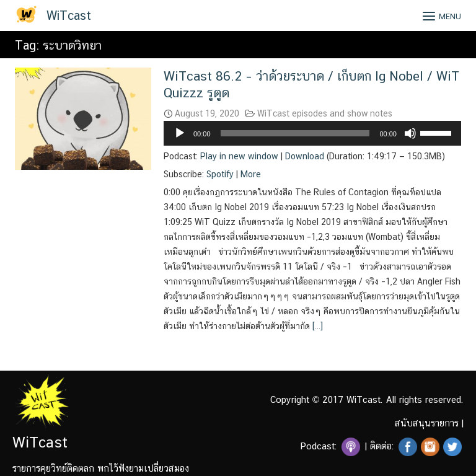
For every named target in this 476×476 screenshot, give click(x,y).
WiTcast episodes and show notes (325, 113)
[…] (316, 326)
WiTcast (69, 15)
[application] (312, 133)
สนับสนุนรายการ (427, 423)
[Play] (180, 133)
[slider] (295, 133)
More (251, 174)
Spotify (220, 174)
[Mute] (410, 133)
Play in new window (239, 156)
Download (305, 156)
